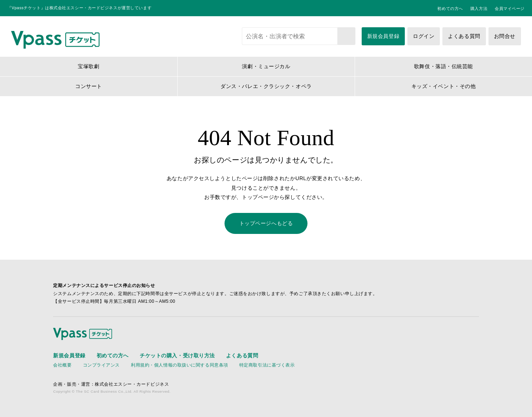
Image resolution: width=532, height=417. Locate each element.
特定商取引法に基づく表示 (267, 365)
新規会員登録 (383, 36)
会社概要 (62, 365)
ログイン (424, 36)
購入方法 (479, 8)
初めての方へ (450, 8)
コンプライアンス (101, 365)
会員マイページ (510, 8)
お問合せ (505, 36)
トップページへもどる (266, 223)
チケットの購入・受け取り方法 (177, 355)
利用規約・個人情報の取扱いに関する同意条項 (180, 365)
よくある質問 (464, 36)
